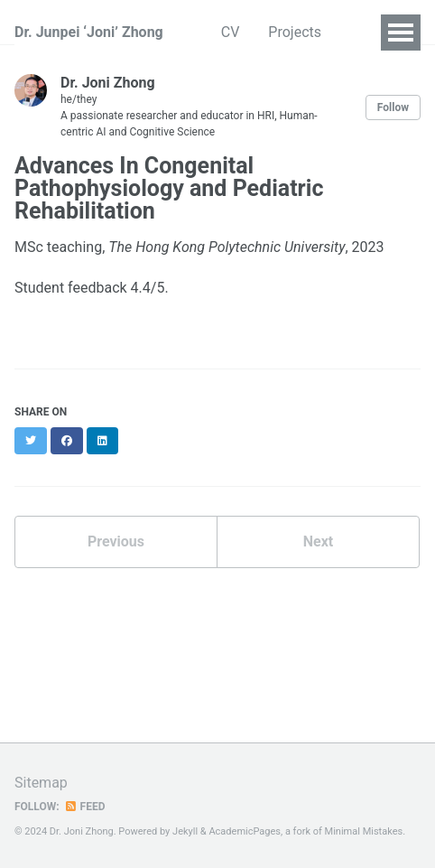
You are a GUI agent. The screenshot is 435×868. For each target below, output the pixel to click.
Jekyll (185, 831)
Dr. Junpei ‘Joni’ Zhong (89, 32)
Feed (85, 807)
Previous (116, 541)
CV (231, 32)
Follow (393, 107)
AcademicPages (245, 831)
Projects (295, 32)
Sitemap (41, 783)
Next (318, 541)
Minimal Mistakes (364, 831)
